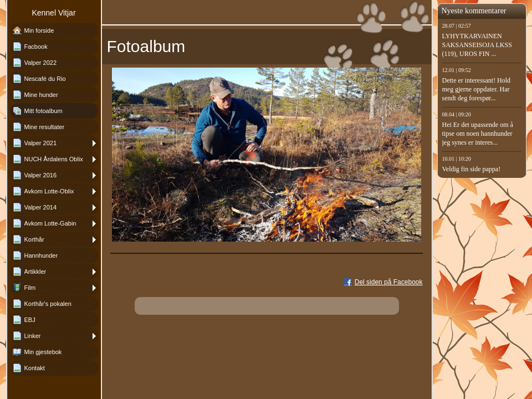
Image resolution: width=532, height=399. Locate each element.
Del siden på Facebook (389, 282)
